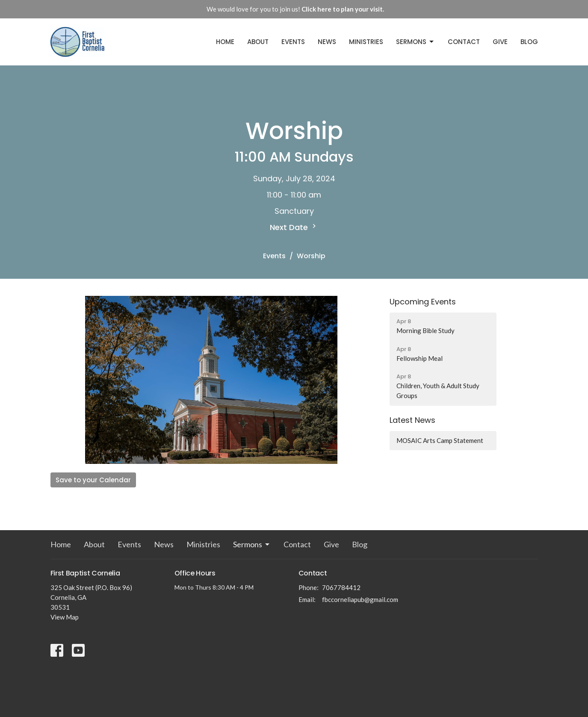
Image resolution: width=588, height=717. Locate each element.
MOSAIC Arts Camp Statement (440, 440)
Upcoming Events (423, 302)
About (258, 42)
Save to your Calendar (93, 480)
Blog (529, 42)
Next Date (294, 227)
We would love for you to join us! (295, 9)
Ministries (366, 42)
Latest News (412, 420)
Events (293, 42)
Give (500, 42)
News (327, 42)
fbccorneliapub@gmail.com (360, 599)
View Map (65, 617)
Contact (464, 42)
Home (225, 42)
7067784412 (341, 587)
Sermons (415, 42)
